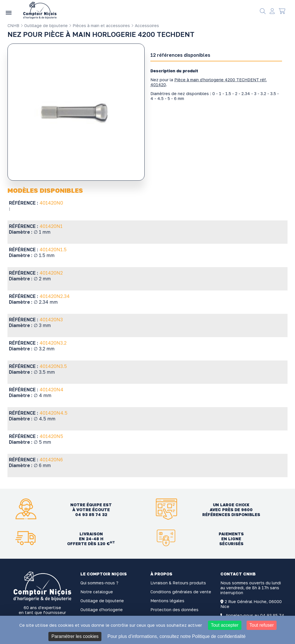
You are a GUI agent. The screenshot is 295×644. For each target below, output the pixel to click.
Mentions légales (167, 601)
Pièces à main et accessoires (99, 26)
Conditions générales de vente (181, 592)
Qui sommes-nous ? (99, 583)
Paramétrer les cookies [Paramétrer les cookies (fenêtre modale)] (75, 636)
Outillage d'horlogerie (102, 610)
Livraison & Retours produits (178, 583)
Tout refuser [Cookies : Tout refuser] (262, 625)
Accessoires (145, 26)
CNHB (13, 26)
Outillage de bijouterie (44, 26)
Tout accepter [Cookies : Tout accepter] (225, 625)
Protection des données (174, 610)
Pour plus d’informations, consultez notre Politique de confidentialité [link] (176, 636)
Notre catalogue (97, 592)
